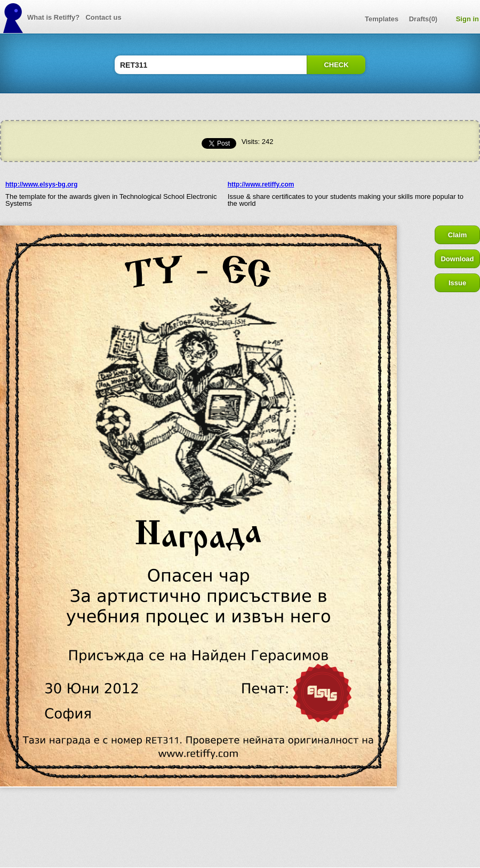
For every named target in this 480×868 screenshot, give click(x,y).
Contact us (103, 17)
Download (457, 259)
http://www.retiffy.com (261, 184)
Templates (382, 19)
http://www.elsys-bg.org (42, 184)
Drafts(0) (423, 19)
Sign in (467, 19)
